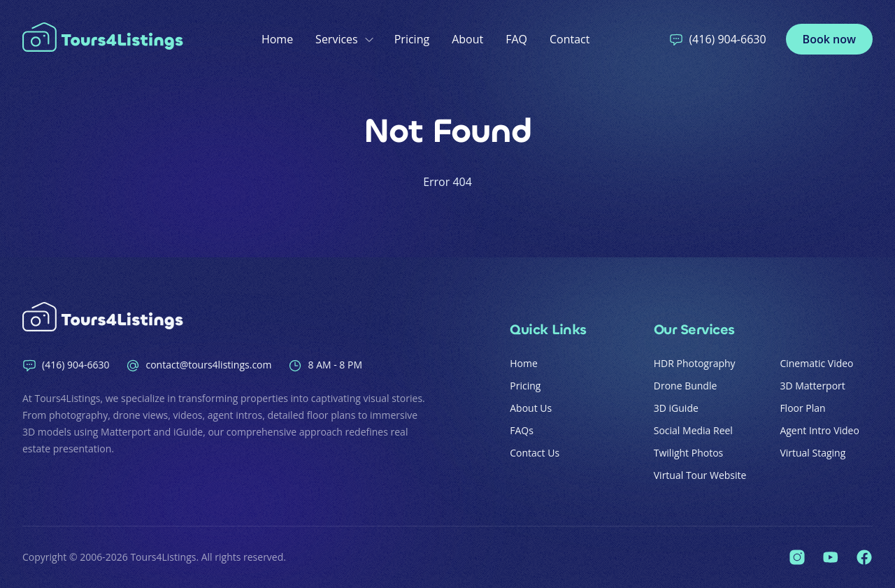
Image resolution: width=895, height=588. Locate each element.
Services (344, 39)
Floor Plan (802, 408)
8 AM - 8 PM (325, 365)
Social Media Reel (693, 430)
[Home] (106, 39)
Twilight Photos (689, 453)
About (467, 39)
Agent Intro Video (819, 430)
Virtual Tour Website (700, 475)
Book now (829, 39)
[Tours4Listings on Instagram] (797, 557)
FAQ (516, 39)
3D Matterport (812, 386)
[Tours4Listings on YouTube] (831, 557)
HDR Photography (695, 363)
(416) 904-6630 (717, 39)
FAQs (522, 430)
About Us (531, 408)
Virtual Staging (812, 453)
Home (277, 39)
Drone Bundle (686, 386)
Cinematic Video (816, 363)
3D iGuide (676, 408)
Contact (570, 39)
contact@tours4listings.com (199, 365)
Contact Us (535, 453)
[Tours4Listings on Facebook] (864, 557)
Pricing (412, 39)
